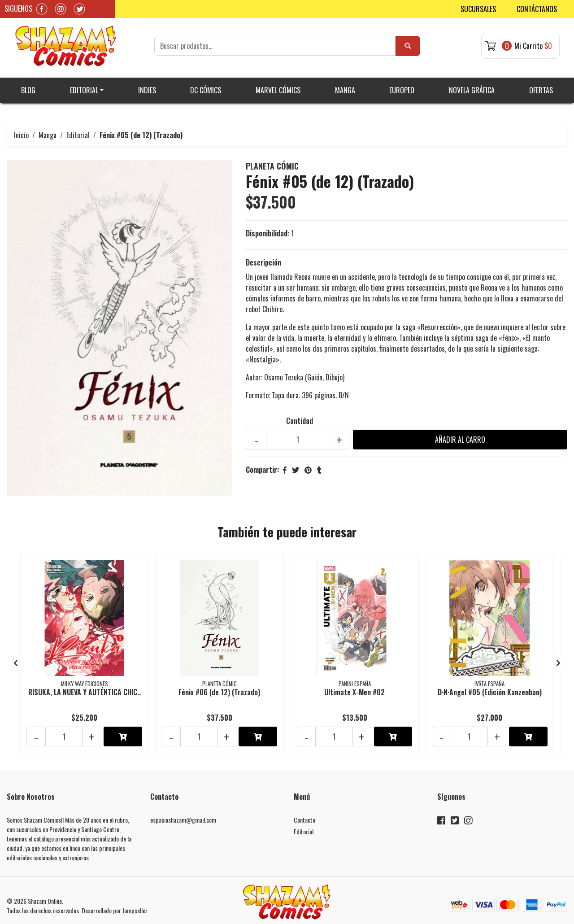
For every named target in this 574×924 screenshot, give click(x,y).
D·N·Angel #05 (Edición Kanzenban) (490, 686)
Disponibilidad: (267, 229)
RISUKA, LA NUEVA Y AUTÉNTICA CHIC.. (85, 686)
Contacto (304, 809)
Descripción (263, 258)
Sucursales (478, 9)
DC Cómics (206, 85)
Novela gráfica (472, 85)
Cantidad (300, 416)
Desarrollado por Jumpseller (114, 900)
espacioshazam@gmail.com (183, 809)
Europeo (402, 85)
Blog (28, 85)
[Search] (275, 44)
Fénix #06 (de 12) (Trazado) (219, 686)
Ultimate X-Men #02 (354, 686)
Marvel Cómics (278, 85)
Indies (147, 85)
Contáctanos (537, 9)
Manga (345, 85)
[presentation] (16, 655)
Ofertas (541, 85)
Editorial (84, 85)
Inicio (21, 130)
